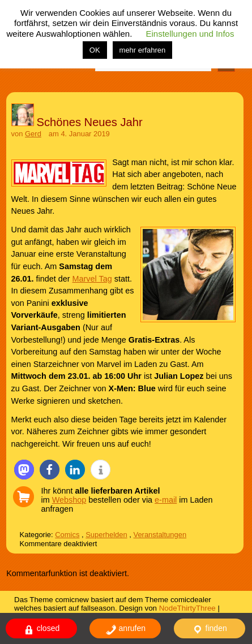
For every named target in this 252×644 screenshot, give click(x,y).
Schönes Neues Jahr (90, 122)
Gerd (33, 134)
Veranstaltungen (160, 535)
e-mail (166, 500)
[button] (24, 470)
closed (41, 630)
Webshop (69, 500)
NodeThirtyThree (187, 608)
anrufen (125, 630)
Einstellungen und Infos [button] (190, 34)
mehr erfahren (143, 50)
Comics (67, 535)
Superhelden (106, 535)
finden (210, 630)
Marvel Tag (92, 279)
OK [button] (95, 50)
